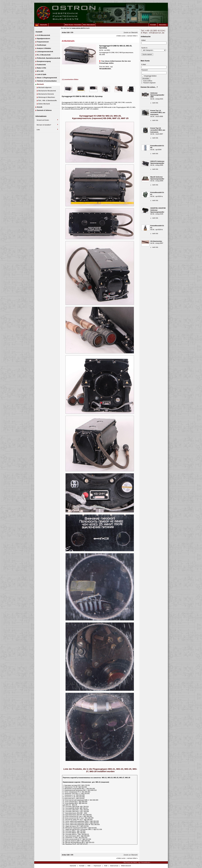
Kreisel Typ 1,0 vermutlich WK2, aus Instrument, (158, 113)
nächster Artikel (132, 36)
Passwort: (145, 70)
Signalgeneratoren (44, 38)
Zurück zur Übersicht (130, 33)
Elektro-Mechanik (44, 104)
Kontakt (153, 25)
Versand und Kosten (43, 120)
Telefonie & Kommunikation (47, 81)
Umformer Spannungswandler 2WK (157, 95)
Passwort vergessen (149, 83)
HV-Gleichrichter (156, 241)
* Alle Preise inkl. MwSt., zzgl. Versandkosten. (137, 862)
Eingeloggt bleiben (149, 76)
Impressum (97, 866)
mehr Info (155, 103)
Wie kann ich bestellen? (44, 125)
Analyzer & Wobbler (44, 48)
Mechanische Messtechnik (47, 91)
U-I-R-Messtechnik (44, 35)
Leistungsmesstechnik (45, 52)
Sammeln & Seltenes (44, 110)
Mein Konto (145, 61)
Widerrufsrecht (126, 866)
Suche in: (145, 48)
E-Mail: (144, 64)
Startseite (44, 25)
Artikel (144, 40)
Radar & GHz (42, 68)
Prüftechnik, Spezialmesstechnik (49, 58)
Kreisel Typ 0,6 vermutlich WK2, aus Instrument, (158, 130)
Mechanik (86, 28)
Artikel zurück (121, 36)
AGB (106, 866)
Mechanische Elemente (46, 94)
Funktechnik (41, 65)
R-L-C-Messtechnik (44, 55)
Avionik (40, 107)
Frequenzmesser (43, 42)
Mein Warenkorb (89, 25)
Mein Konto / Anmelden (73, 25)
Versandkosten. (105, 69)
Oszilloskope (42, 45)
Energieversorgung (44, 61)
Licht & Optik (42, 74)
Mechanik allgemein (45, 87)
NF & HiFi (40, 71)
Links (38, 130)
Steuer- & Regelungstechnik (47, 78)
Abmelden (163, 25)
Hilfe (89, 866)
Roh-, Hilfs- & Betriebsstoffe (48, 100)
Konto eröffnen (148, 81)
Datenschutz (114, 866)
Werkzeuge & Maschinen (47, 97)
